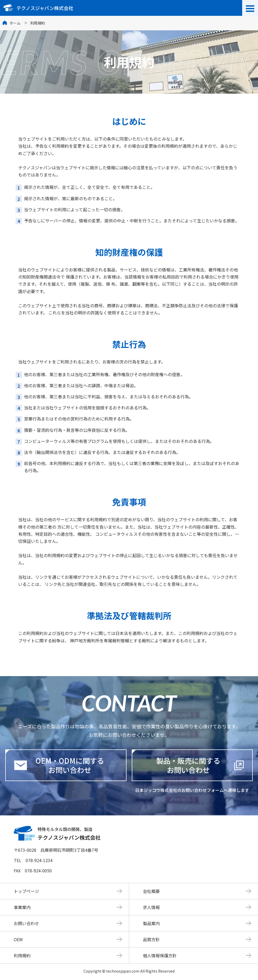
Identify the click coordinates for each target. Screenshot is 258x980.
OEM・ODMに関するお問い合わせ (59, 765)
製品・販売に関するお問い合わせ (188, 765)
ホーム (15, 23)
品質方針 (151, 939)
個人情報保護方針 (160, 955)
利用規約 (22, 955)
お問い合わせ (26, 923)
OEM (18, 939)
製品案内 (151, 923)
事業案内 (22, 907)
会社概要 (151, 891)
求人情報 (151, 907)
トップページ (26, 891)
